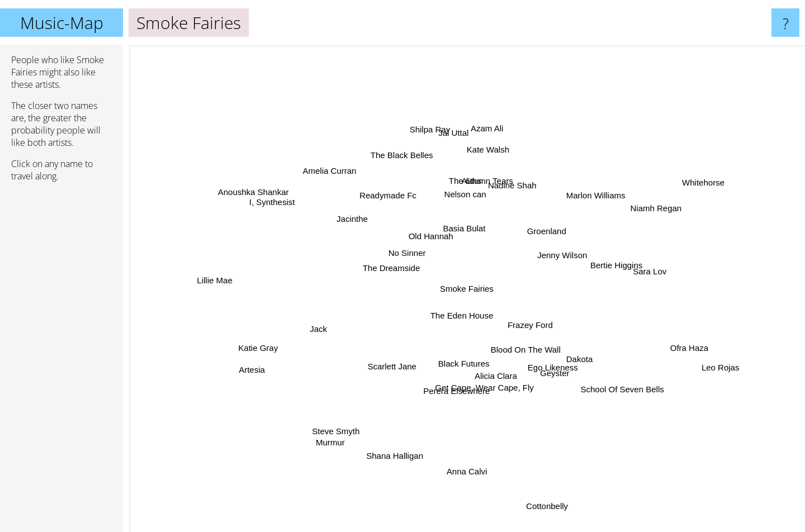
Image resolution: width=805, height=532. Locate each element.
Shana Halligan (397, 451)
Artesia (252, 372)
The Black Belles (406, 163)
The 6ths (465, 187)
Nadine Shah (510, 190)
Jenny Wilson (560, 256)
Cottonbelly (542, 502)
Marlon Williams (590, 200)
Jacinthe (359, 223)
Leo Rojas (716, 365)
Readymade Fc (391, 199)
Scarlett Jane (394, 366)
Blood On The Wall (522, 348)
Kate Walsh (487, 153)
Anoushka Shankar (252, 193)
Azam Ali (488, 120)
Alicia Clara (493, 373)
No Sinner (409, 255)
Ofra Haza (675, 345)
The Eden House (461, 315)
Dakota (576, 356)
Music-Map (62, 23)
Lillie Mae (219, 281)
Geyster (550, 370)
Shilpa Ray (432, 137)
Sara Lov (643, 273)
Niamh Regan (645, 211)
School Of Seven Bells (614, 385)
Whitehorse (698, 184)
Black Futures (466, 361)
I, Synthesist (281, 205)
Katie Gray (264, 349)
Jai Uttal (457, 142)
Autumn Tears (491, 179)
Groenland (547, 231)
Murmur (337, 434)
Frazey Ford (529, 326)
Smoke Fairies (467, 289)
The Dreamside (397, 266)
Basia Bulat (468, 227)
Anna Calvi (468, 461)
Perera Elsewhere (457, 388)
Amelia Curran (338, 179)
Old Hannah (433, 239)
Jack (327, 326)
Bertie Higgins (608, 266)
